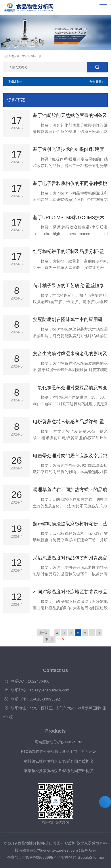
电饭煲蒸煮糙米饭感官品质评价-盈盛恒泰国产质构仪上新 (69, 422)
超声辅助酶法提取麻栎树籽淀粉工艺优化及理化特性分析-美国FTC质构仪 (70, 524)
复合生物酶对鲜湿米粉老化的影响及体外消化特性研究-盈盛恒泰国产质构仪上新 (70, 354)
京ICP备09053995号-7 (41, 857)
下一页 (49, 639)
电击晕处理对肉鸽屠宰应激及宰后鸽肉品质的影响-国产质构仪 (70, 456)
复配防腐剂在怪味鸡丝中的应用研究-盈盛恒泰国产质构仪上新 (68, 320)
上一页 (43, 633)
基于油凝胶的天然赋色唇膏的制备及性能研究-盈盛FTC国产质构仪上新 (70, 116)
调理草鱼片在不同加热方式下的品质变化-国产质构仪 (70, 490)
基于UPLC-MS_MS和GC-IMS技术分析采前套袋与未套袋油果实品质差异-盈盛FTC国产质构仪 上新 (70, 218)
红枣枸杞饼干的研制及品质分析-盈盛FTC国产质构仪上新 (69, 252)
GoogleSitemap (91, 857)
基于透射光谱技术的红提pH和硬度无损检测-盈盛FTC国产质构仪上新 (69, 150)
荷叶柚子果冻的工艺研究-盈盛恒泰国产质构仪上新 (69, 286)
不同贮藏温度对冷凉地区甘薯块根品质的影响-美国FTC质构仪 (70, 592)
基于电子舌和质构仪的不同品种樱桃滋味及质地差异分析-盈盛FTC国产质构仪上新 (70, 184)
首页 (25, 56)
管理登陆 (69, 857)
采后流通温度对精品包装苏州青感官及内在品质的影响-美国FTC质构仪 (70, 558)
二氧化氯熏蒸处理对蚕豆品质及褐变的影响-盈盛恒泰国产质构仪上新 (70, 388)
